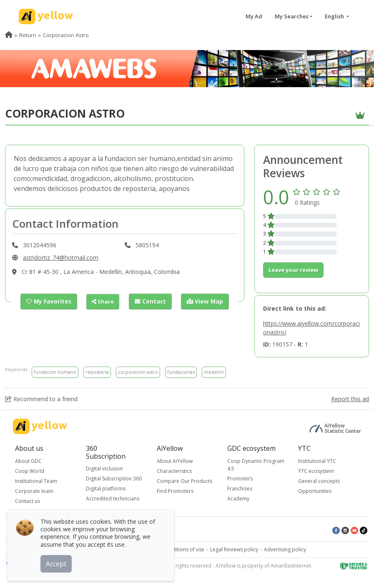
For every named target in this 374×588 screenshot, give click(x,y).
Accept (57, 563)
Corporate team (34, 491)
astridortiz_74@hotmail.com (61, 258)
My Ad (254, 16)
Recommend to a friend (41, 399)
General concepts (319, 481)
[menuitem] (9, 35)
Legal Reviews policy (234, 549)
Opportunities (315, 491)
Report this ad (350, 399)
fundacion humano (55, 372)
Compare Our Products (184, 481)
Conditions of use (183, 549)
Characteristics (174, 471)
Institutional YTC (317, 461)
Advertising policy (285, 549)
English (335, 16)
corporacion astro (138, 372)
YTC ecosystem (316, 471)
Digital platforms (106, 489)
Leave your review (293, 270)
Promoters (240, 479)
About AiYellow (175, 461)
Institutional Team (36, 481)
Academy (238, 499)
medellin (214, 372)
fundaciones (181, 372)
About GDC (28, 461)
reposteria (97, 372)
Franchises (240, 489)
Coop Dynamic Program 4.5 (256, 465)
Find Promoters (175, 491)
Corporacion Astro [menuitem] (66, 35)
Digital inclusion (104, 469)
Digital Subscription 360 (114, 479)
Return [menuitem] (28, 35)
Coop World (30, 471)
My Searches (292, 16)
